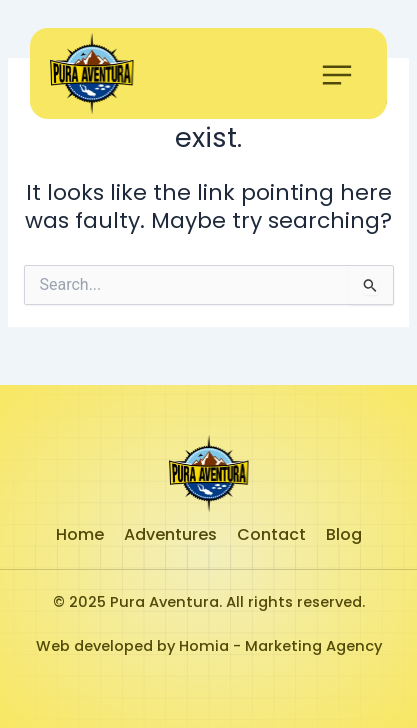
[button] (337, 78)
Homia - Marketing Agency (280, 646)
